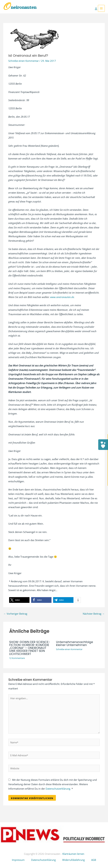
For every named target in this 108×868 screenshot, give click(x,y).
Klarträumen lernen (73, 854)
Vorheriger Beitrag (15, 614)
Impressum (18, 860)
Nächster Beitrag (94, 614)
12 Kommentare (17, 658)
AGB (94, 860)
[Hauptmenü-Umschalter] (101, 8)
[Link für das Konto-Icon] (96, 8)
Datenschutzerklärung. (58, 789)
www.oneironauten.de (62, 297)
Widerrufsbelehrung (73, 860)
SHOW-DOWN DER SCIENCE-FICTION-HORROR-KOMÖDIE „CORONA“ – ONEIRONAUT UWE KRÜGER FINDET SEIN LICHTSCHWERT (30, 648)
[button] (19, 600)
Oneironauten (20, 7)
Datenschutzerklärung (43, 860)
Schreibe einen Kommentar (24, 61)
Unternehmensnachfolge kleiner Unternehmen (75, 643)
